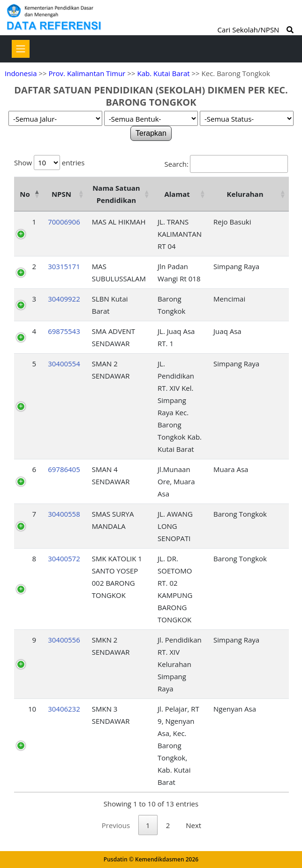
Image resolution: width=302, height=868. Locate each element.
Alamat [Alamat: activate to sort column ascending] (177, 194)
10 (32, 709)
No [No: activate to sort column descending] (25, 194)
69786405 (64, 469)
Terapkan (151, 133)
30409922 (64, 299)
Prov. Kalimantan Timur (87, 73)
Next (193, 825)
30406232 (64, 709)
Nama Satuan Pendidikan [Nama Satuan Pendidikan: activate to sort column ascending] (116, 194)
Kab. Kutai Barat (163, 73)
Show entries (49, 163)
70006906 (64, 222)
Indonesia (21, 73)
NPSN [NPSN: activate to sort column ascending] (61, 194)
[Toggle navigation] (21, 49)
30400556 (64, 640)
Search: (226, 164)
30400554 (64, 364)
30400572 (64, 558)
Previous (116, 825)
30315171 (64, 266)
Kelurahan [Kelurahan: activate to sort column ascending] (245, 194)
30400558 (64, 514)
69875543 (64, 331)
